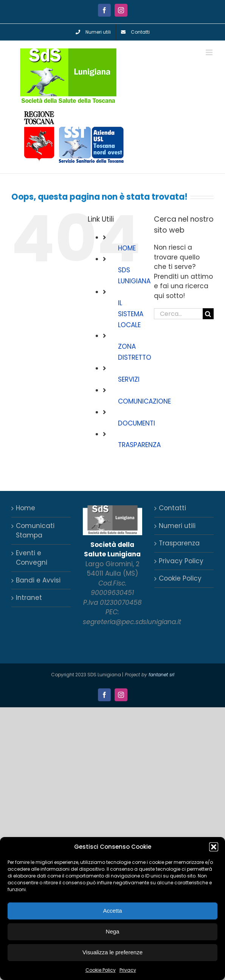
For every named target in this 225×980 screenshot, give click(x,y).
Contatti (172, 508)
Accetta (112, 911)
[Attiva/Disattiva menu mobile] (210, 52)
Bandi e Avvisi (38, 580)
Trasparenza (179, 543)
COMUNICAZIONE (144, 401)
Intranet (29, 598)
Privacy (128, 970)
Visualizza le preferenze (112, 952)
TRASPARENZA (139, 445)
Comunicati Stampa (35, 531)
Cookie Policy (101, 970)
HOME (127, 248)
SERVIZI (129, 379)
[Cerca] (208, 314)
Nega (113, 931)
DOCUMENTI (137, 423)
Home (26, 508)
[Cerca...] (178, 314)
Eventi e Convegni (32, 558)
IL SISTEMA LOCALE (131, 314)
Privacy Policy (181, 561)
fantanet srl (161, 675)
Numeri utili (177, 526)
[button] (214, 847)
